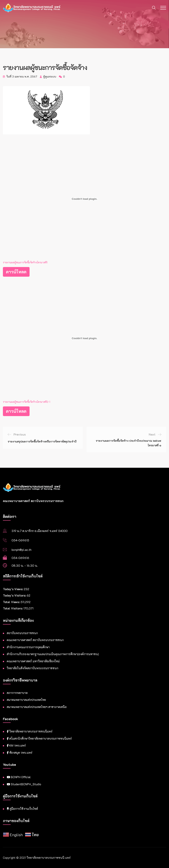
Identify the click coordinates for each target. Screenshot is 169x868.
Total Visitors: (13, 608)
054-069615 (20, 540)
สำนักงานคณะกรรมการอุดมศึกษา (28, 647)
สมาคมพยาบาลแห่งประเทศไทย (26, 700)
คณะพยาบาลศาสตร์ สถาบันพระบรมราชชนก (35, 640)
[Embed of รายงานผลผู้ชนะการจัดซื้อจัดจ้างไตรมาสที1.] (84, 199)
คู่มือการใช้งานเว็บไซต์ (22, 809)
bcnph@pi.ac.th (22, 550)
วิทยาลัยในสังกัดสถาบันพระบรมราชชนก (33, 668)
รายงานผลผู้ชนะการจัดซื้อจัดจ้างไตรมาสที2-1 (27, 402)
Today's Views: (13, 589)
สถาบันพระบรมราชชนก (22, 633)
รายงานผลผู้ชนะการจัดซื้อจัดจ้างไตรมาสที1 (25, 262)
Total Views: (12, 602)
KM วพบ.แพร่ (16, 745)
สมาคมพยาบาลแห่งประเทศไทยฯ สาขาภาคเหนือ (37, 707)
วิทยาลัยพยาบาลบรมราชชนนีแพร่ (30, 731)
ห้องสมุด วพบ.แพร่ (20, 753)
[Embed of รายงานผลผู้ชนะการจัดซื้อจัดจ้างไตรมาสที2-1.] (84, 338)
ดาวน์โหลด (16, 272)
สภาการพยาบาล (17, 693)
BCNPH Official (19, 777)
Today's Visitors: (15, 595)
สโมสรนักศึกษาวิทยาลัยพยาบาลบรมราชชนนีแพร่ (39, 738)
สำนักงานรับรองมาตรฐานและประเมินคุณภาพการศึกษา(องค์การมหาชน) (53, 654)
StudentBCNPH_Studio (24, 784)
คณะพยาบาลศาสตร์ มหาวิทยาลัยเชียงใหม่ (33, 661)
